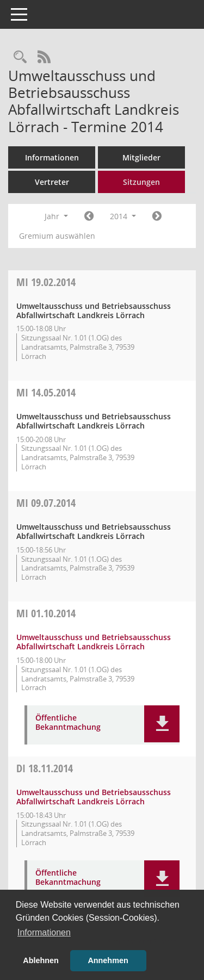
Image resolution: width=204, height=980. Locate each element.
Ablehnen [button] (41, 960)
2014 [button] (123, 216)
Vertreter (52, 182)
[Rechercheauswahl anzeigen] (20, 57)
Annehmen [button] (108, 960)
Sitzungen (141, 182)
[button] (162, 724)
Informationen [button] (44, 932)
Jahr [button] (56, 216)
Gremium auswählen (57, 236)
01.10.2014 (46, 613)
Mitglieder (141, 157)
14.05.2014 (46, 392)
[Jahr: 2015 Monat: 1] (157, 216)
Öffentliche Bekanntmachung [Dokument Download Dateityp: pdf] (68, 723)
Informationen (52, 157)
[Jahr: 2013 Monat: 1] (89, 216)
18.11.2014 (45, 768)
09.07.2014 (46, 503)
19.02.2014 (46, 282)
